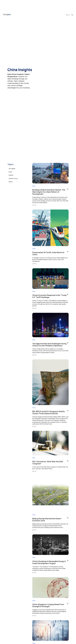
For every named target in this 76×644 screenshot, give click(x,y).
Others (11, 182)
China (10, 172)
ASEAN (11, 175)
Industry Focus (13, 178)
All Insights (12, 169)
